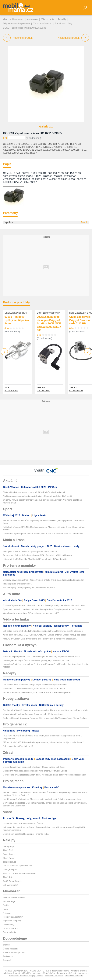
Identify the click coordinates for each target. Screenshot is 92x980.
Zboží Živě (8, 850)
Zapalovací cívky (64, 24)
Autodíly (62, 19)
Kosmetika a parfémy (13, 917)
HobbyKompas (10, 870)
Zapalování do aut (42, 24)
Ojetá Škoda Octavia (13, 881)
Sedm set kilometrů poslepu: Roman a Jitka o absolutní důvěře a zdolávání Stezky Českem (45, 718)
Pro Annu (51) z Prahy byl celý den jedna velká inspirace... (30, 588)
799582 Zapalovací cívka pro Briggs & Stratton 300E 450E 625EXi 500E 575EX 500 (49, 323)
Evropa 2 (7, 960)
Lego (5, 909)
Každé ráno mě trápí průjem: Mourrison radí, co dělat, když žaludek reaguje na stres (42, 799)
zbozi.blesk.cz (9, 862)
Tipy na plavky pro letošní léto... (18, 584)
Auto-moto (32, 19)
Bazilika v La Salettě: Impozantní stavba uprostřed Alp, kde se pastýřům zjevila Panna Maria (46, 710)
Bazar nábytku (10, 932)
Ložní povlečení (10, 928)
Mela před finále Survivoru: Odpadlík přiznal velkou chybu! (30, 551)
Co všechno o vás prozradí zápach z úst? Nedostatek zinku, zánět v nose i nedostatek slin (45, 775)
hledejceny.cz (9, 846)
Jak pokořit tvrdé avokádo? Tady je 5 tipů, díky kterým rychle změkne (35, 685)
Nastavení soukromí (54, 976)
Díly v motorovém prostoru (16, 24)
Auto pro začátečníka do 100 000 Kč (20, 873)
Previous (4, 352)
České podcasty (10, 949)
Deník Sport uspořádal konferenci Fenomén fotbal (26, 834)
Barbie (6, 905)
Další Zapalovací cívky (16, 313)
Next (88, 352)
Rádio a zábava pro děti (14, 952)
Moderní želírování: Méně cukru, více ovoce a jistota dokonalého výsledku (37, 692)
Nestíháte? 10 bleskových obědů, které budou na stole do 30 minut (34, 689)
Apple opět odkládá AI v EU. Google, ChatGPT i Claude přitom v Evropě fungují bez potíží (44, 635)
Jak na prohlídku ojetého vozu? (17, 866)
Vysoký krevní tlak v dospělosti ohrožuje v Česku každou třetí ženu (34, 767)
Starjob (6, 945)
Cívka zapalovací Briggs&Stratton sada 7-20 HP (80, 320)
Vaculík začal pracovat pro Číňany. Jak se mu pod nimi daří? (31, 613)
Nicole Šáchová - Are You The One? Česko (23, 823)
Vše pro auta (48, 19)
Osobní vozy (9, 854)
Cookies (39, 976)
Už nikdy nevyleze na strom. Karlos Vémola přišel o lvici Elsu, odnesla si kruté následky (43, 580)
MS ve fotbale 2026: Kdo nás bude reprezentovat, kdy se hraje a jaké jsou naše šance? (43, 742)
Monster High (9, 901)
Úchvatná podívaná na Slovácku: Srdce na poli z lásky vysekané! (33, 714)
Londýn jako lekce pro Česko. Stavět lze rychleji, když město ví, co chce (36, 660)
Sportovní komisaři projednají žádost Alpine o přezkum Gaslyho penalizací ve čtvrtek (42, 609)
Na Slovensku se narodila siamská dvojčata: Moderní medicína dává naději (38, 496)
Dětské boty (9, 925)
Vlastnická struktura (74, 976)
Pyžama (7, 913)
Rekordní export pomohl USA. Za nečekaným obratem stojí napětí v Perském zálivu (42, 657)
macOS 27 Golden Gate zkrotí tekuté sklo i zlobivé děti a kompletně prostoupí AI (40, 639)
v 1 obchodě (11, 391)
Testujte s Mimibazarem (14, 897)
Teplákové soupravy (12, 921)
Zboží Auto (8, 877)
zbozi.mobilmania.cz (13, 19)
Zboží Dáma (9, 858)
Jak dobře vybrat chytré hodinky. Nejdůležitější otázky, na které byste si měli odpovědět (43, 631)
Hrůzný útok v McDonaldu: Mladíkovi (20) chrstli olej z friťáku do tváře (35, 559)
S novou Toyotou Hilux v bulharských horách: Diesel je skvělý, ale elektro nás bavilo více (44, 605)
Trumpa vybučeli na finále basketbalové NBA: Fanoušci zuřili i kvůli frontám (38, 555)
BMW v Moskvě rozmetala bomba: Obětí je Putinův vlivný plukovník (34, 492)
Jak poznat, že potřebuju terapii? (18, 746)
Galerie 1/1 (46, 127)
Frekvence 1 (9, 956)
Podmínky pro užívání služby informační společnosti (52, 973)
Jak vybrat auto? (11, 885)
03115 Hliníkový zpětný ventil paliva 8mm (17, 320)
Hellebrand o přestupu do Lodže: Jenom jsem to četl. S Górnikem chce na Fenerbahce (43, 534)
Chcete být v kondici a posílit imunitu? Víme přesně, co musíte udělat (35, 771)
